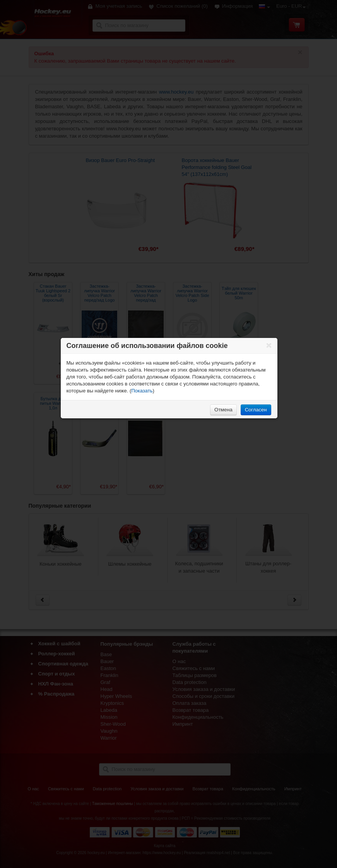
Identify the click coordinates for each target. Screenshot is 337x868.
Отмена (223, 410)
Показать (142, 391)
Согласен (256, 410)
